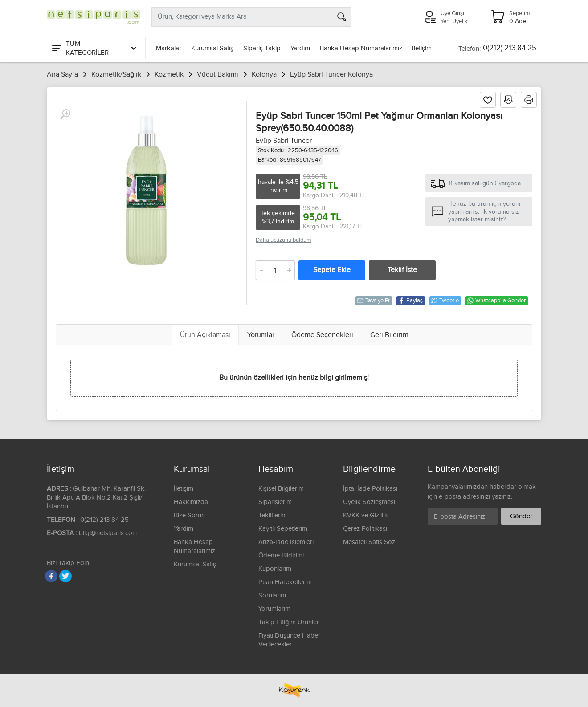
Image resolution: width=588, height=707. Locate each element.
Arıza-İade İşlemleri (286, 542)
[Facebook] (51, 576)
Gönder (521, 516)
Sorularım (272, 595)
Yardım (300, 48)
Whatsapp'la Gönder (496, 301)
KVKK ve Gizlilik (365, 515)
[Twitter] (65, 576)
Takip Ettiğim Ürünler (289, 622)
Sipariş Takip (262, 48)
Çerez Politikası (365, 529)
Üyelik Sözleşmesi (369, 502)
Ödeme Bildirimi (281, 555)
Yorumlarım (274, 609)
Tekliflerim (273, 515)
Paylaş (410, 301)
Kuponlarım (275, 569)
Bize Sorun (189, 515)
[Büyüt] (65, 114)
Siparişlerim (275, 502)
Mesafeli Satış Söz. (370, 542)
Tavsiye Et (373, 301)
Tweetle (445, 301)
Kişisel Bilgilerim (281, 489)
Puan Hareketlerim (285, 582)
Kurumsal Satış (212, 48)
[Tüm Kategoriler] (94, 48)
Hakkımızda (191, 502)
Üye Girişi (452, 13)
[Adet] (275, 270)
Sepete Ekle (332, 270)
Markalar (169, 48)
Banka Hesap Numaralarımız (361, 48)
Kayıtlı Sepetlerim (283, 529)
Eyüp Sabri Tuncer (284, 141)
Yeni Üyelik (454, 21)
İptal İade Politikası (370, 489)
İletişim (422, 48)
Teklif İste (402, 270)
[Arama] (342, 17)
